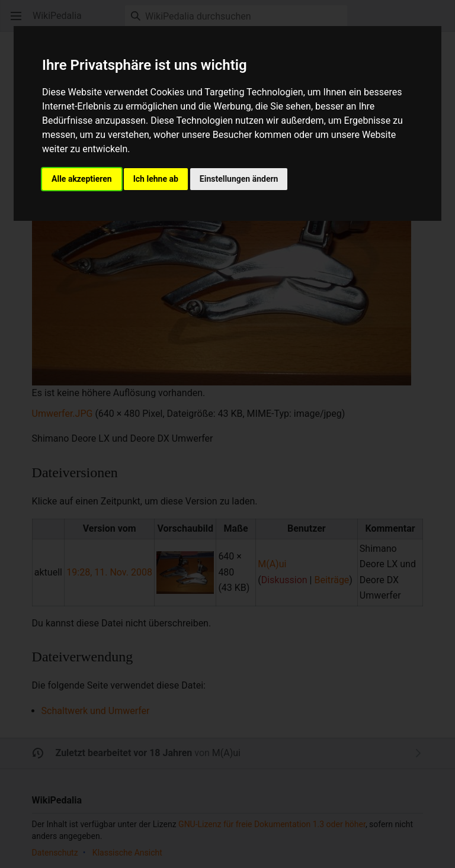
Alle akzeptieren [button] (82, 179)
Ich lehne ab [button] (156, 179)
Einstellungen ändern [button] (239, 179)
